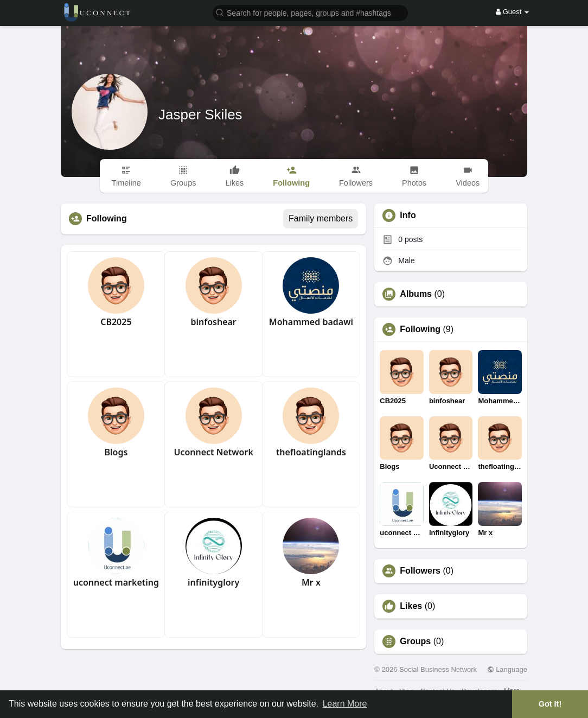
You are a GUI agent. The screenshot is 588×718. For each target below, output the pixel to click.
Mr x (311, 582)
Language (507, 669)
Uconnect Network (213, 452)
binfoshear (213, 322)
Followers (420, 571)
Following (420, 329)
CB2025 (116, 322)
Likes (411, 606)
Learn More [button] (345, 704)
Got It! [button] (550, 704)
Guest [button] (512, 12)
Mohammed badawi (311, 322)
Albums (416, 294)
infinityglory (213, 582)
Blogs (116, 452)
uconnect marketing (116, 582)
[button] (310, 12)
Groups (415, 641)
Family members (321, 218)
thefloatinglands (311, 452)
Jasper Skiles (200, 115)
